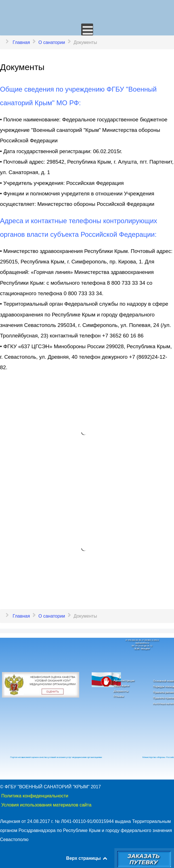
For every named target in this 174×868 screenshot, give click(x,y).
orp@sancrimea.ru (142, 643)
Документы (121, 691)
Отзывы (119, 696)
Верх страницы (87, 858)
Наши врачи (121, 686)
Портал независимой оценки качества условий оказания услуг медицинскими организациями (56, 757)
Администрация (124, 680)
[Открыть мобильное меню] (87, 29)
